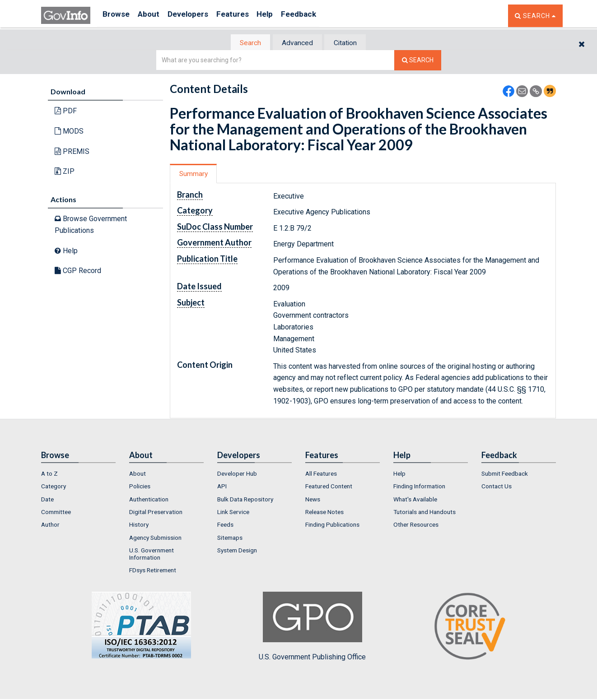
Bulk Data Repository (245, 500)
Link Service (233, 513)
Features (247, 16)
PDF (66, 112)
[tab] (245, 43)
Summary (196, 174)
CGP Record (78, 271)
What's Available (415, 500)
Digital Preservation (156, 513)
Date (47, 500)
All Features (321, 474)
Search (244, 43)
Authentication (149, 500)
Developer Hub (237, 474)
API (222, 487)
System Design (237, 551)
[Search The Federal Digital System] (418, 61)
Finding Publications (332, 526)
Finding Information (419, 487)
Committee (56, 513)
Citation (351, 43)
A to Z (49, 474)
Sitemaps (230, 538)
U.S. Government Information (152, 555)
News (313, 500)
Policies (140, 487)
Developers (198, 16)
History (139, 526)
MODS (69, 132)
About (154, 16)
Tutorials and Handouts (424, 513)
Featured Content (329, 487)
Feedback (322, 16)
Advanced (297, 43)
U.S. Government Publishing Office (312, 627)
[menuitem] (78, 474)
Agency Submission (155, 538)
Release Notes (324, 513)
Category (54, 487)
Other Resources (416, 526)
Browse (117, 16)
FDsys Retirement (153, 571)
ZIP (65, 172)
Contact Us (497, 487)
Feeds (225, 526)
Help (284, 16)
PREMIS (72, 152)
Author (50, 526)
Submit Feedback (505, 474)
